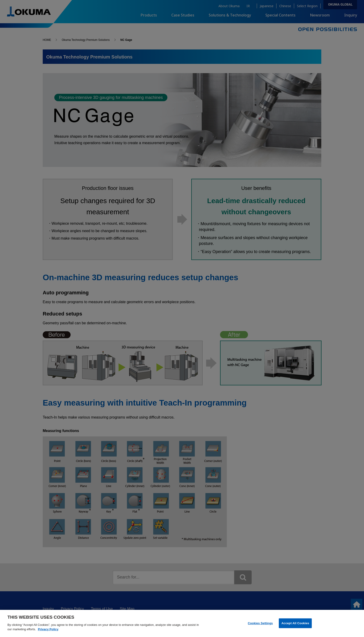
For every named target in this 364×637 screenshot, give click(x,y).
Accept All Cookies (295, 627)
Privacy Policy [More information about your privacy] (48, 633)
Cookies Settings (260, 627)
